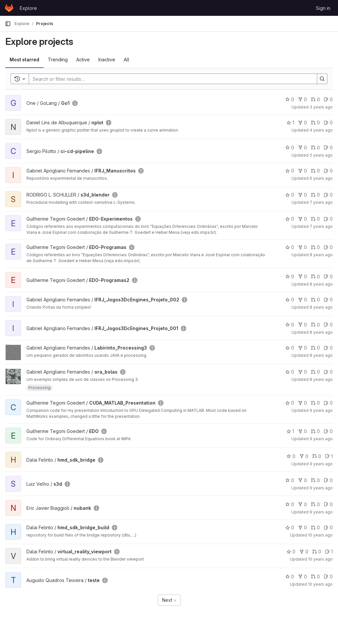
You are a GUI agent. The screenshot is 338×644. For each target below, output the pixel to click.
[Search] (170, 79)
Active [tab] (83, 60)
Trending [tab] (58, 60)
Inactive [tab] (107, 60)
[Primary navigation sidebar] (8, 24)
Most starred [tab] (24, 60)
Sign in (323, 8)
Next (169, 600)
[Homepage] (9, 8)
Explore (28, 8)
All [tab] (127, 60)
